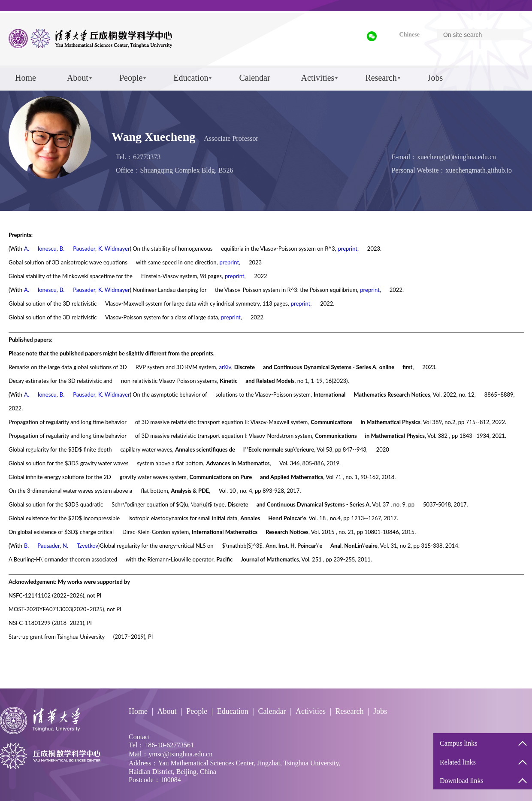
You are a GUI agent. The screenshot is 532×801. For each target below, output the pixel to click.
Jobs (435, 78)
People (131, 78)
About (78, 78)
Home (26, 78)
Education (191, 78)
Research (381, 78)
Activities (318, 78)
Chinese (410, 35)
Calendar (254, 78)
